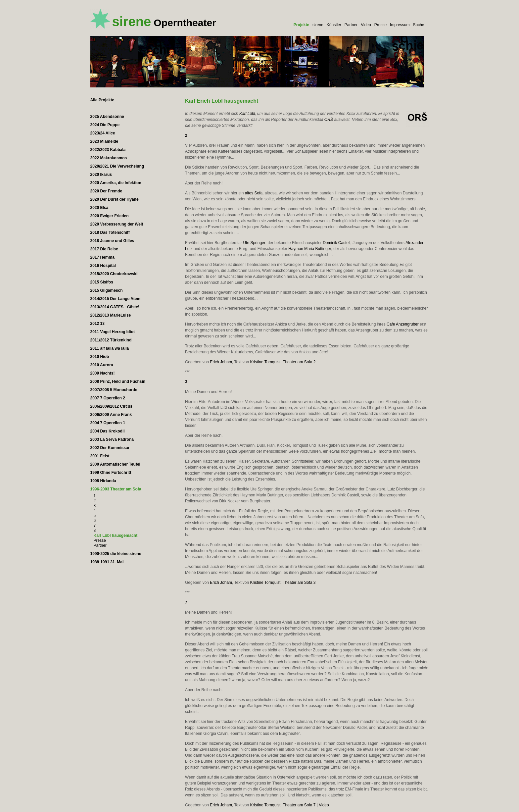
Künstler (334, 25)
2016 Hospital (103, 266)
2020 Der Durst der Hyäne (115, 199)
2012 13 (97, 324)
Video (366, 25)
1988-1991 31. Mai (107, 562)
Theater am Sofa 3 (299, 583)
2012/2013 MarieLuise (111, 315)
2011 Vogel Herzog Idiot (113, 332)
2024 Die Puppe (105, 125)
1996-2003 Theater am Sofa (116, 489)
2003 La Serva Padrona (112, 439)
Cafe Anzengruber (403, 324)
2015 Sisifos (102, 282)
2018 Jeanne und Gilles (112, 241)
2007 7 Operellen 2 (108, 398)
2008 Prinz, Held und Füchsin (118, 381)
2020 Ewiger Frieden (110, 216)
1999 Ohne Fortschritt (111, 473)
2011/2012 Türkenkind (111, 340)
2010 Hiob (100, 357)
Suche (418, 25)
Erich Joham (221, 362)
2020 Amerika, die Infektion (116, 183)
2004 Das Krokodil (108, 431)
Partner (351, 25)
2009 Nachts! (103, 373)
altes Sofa (254, 193)
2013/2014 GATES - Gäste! (115, 307)
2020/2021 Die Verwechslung (117, 166)
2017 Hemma (102, 257)
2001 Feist (100, 456)
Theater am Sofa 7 (299, 805)
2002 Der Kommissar (110, 448)
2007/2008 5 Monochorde (114, 390)
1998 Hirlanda (103, 481)
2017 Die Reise (104, 249)
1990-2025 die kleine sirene (116, 554)
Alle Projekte (102, 100)
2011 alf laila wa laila (110, 348)
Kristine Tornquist (265, 362)
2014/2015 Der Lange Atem (116, 299)
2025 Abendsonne (107, 117)
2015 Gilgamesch (107, 290)
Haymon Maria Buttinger (310, 249)
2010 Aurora (102, 365)
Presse (380, 25)
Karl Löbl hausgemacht (116, 535)
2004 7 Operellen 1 (108, 423)
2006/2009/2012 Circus (111, 406)
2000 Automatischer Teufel (115, 464)
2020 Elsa (99, 208)
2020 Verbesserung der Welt (117, 224)
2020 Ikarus (101, 175)
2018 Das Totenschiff (110, 232)
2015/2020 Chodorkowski (114, 274)
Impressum (400, 25)
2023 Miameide (104, 141)
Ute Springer (254, 243)
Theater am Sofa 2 (299, 362)
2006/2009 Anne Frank (111, 415)
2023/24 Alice (103, 133)
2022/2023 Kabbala (108, 150)
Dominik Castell (336, 243)
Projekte (301, 25)
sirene (318, 25)
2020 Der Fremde (106, 191)
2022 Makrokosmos (109, 158)
